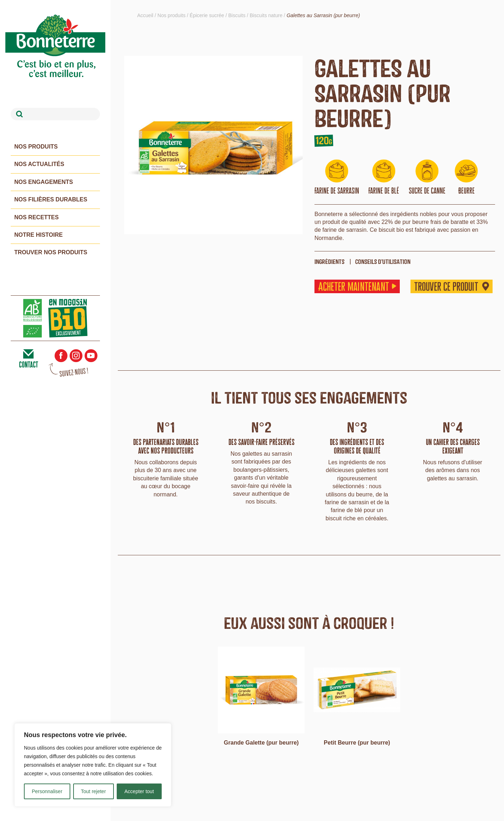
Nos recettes (36, 217)
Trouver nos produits (51, 252)
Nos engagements (44, 182)
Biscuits (237, 15)
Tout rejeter (94, 791)
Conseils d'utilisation (383, 262)
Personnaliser (47, 791)
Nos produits (36, 147)
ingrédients (329, 262)
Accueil (145, 15)
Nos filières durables (51, 199)
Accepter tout (139, 791)
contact (29, 365)
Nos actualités (39, 164)
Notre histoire (39, 235)
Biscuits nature (266, 15)
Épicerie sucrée (207, 15)
